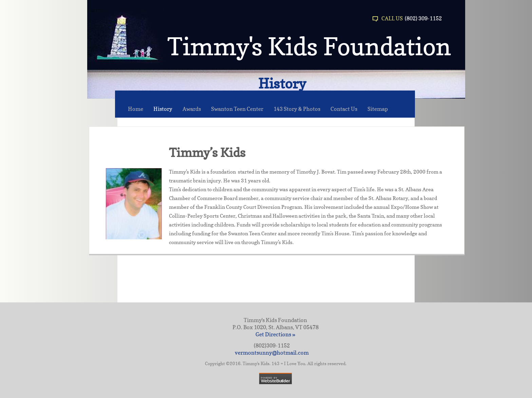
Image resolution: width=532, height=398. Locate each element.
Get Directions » (275, 334)
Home (136, 109)
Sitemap (378, 109)
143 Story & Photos (297, 109)
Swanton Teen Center (237, 109)
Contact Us (344, 109)
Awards (192, 109)
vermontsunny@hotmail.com (272, 353)
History (163, 109)
